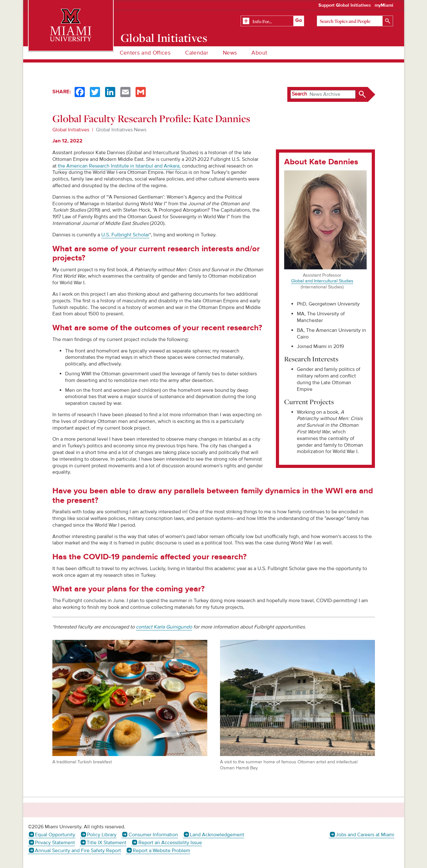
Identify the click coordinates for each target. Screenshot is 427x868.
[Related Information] (272, 21)
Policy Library (102, 835)
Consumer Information (153, 835)
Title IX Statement (107, 843)
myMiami (384, 5)
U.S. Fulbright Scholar (125, 235)
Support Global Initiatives (345, 5)
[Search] (355, 21)
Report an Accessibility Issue (170, 843)
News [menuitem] (230, 53)
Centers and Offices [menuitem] (145, 53)
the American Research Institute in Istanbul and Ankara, (119, 166)
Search (299, 94)
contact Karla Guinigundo (164, 627)
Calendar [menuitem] (197, 53)
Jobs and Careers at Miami (365, 835)
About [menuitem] (259, 53)
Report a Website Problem (161, 851)
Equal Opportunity (55, 835)
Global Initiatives (164, 38)
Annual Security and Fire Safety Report (78, 851)
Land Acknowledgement (217, 835)
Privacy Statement (55, 843)
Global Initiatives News (121, 130)
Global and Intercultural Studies (322, 281)
